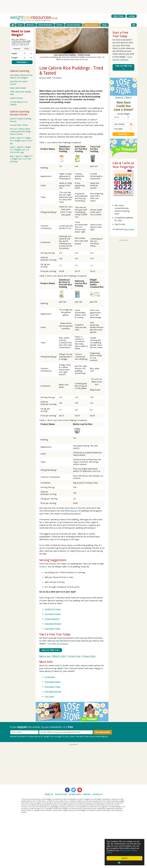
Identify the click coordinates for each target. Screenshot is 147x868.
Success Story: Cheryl (19, 125)
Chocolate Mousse (53, 624)
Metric (129, 97)
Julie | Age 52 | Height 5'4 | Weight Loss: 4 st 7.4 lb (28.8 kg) (21, 159)
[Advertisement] (73, 7)
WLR (44, 78)
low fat (74, 511)
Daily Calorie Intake (18, 88)
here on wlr (129, 229)
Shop (104, 25)
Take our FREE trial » (50, 650)
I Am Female (123, 124)
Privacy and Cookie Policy (122, 852)
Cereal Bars (50, 677)
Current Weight (123, 114)
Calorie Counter (16, 98)
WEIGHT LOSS (59, 656)
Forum (59, 25)
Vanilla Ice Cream (53, 609)
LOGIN (132, 16)
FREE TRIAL (119, 16)
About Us (49, 794)
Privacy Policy (89, 656)
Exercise (30, 25)
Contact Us (97, 794)
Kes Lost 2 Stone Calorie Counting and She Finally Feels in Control (20, 132)
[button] (17, 49)
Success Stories (73, 25)
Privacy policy (115, 736)
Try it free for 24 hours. (58, 644)
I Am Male (123, 129)
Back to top (45, 656)
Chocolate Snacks (53, 614)
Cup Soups (49, 696)
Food (20, 25)
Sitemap (87, 794)
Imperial (119, 97)
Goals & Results (45, 25)
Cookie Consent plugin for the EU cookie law (124, 863)
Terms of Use (74, 656)
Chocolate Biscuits (53, 691)
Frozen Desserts (52, 619)
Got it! (124, 858)
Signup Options (91, 25)
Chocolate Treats (52, 629)
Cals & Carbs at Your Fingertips (123, 165)
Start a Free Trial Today (55, 634)
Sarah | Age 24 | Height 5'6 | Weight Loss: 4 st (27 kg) (21, 141)
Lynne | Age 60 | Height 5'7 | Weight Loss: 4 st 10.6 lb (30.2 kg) (20, 150)
